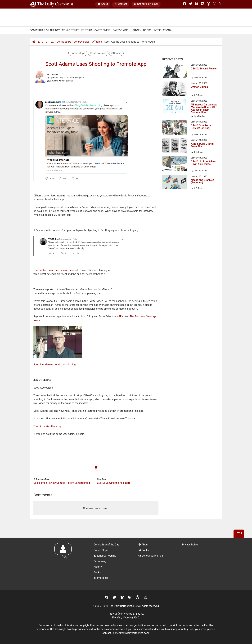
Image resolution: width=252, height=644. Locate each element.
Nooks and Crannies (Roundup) (203, 181)
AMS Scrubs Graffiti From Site (202, 145)
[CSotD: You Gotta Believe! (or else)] (175, 128)
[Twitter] (191, 4)
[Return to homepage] (64, 564)
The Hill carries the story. (48, 426)
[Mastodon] (203, 4)
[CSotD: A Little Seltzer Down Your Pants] (175, 164)
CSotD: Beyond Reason (204, 69)
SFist (122, 316)
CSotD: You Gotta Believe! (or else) (201, 127)
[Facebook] (184, 4)
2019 (40, 42)
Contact (121, 4)
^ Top (239, 533)
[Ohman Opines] (175, 89)
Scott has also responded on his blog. (55, 365)
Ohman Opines (199, 87)
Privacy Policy (190, 545)
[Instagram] (215, 4)
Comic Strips (71, 30)
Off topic (97, 42)
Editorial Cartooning (96, 30)
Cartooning (121, 30)
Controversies (81, 42)
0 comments (69, 81)
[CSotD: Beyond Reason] (175, 71)
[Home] (34, 42)
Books (147, 30)
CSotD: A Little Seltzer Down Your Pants (204, 163)
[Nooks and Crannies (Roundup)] (175, 182)
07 (47, 42)
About (103, 4)
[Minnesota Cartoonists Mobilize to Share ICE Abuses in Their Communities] (175, 107)
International (163, 30)
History (136, 30)
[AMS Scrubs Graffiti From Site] (175, 146)
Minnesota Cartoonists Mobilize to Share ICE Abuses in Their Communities (204, 109)
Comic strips (64, 42)
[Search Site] (221, 4)
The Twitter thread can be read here (54, 270)
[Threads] (208, 4)
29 (53, 42)
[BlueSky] (197, 4)
